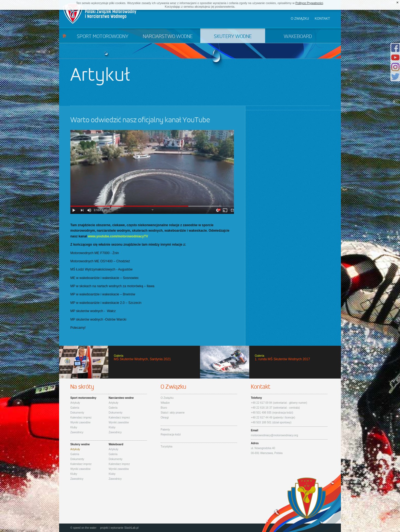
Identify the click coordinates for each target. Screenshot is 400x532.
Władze (165, 403)
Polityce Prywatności (309, 3)
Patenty (165, 430)
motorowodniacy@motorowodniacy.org (274, 435)
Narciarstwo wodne (168, 37)
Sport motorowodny (103, 37)
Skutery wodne (233, 37)
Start (64, 36)
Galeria (75, 408)
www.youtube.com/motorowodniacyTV (118, 236)
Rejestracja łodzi (171, 434)
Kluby (74, 427)
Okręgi (165, 418)
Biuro (164, 408)
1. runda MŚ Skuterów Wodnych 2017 (270, 362)
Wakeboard (298, 37)
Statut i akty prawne (173, 413)
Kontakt (322, 19)
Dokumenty (77, 413)
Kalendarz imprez (81, 418)
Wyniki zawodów (80, 422)
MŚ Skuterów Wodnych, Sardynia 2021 (130, 362)
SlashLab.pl (131, 528)
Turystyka (166, 447)
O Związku (167, 398)
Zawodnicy (77, 432)
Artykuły (75, 403)
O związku (300, 19)
